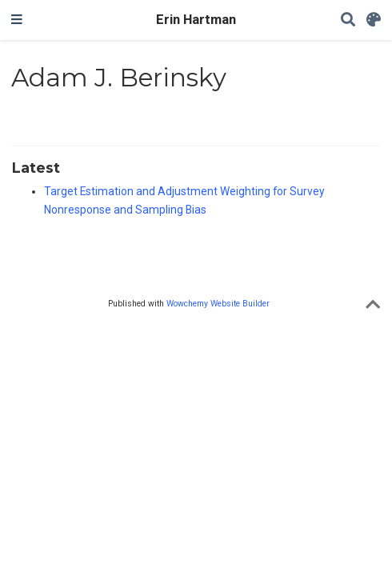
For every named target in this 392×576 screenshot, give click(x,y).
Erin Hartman (196, 20)
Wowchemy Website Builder (218, 304)
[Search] (348, 20)
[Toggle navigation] (17, 20)
